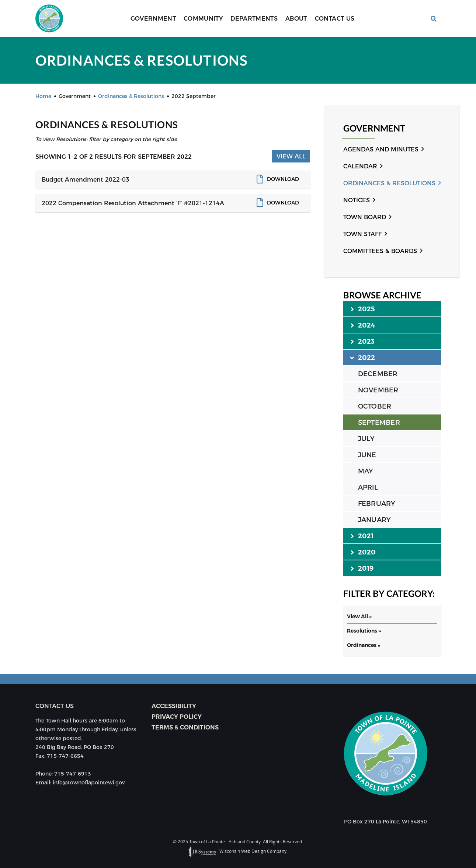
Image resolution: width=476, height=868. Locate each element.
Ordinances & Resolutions (389, 183)
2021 (362, 536)
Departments (254, 19)
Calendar (360, 166)
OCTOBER (375, 406)
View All (291, 156)
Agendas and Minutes (381, 149)
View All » (359, 616)
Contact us (55, 706)
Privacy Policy (177, 717)
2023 (363, 341)
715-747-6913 (73, 774)
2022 (363, 357)
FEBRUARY (377, 504)
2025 (363, 309)
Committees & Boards (380, 251)
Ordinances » (364, 645)
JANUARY (374, 520)
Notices (357, 200)
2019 (362, 568)
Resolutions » (364, 631)
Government (153, 19)
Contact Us (335, 19)
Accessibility (174, 706)
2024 (363, 325)
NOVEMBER (378, 390)
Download (283, 179)
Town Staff (362, 234)
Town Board (365, 217)
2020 (363, 552)
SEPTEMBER (379, 423)
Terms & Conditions (185, 727)
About (296, 19)
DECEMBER (378, 374)
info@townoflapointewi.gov (89, 783)
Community (203, 19)
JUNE (367, 455)
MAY (366, 471)
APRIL (368, 487)
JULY (366, 439)
